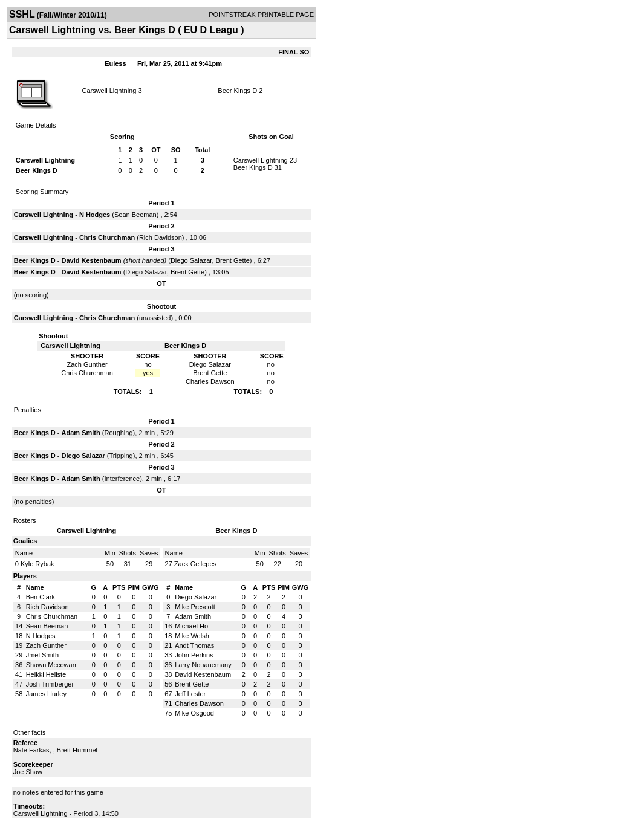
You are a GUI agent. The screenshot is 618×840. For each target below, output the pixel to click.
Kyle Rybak (37, 564)
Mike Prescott (195, 607)
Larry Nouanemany (203, 665)
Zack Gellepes (195, 564)
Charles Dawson (199, 703)
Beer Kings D (237, 91)
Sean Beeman (135, 215)
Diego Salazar (191, 260)
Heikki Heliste (46, 674)
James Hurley (46, 694)
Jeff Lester (190, 694)
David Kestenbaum (92, 260)
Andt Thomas (194, 645)
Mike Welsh (192, 636)
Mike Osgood (194, 713)
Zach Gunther (46, 645)
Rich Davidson (161, 237)
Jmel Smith (42, 655)
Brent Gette (233, 260)
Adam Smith (81, 433)
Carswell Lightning (109, 91)
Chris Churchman (107, 237)
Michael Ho (191, 626)
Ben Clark (41, 597)
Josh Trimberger (50, 684)
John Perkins (194, 655)
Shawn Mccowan (51, 665)
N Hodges (95, 215)
